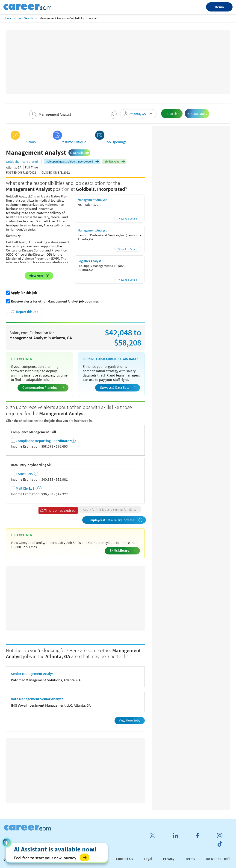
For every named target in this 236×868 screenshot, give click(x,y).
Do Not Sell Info (218, 859)
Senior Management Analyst (33, 674)
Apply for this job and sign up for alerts (110, 509)
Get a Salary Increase (115, 520)
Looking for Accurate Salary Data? (110, 359)
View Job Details (128, 218)
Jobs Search (25, 18)
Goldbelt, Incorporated (22, 162)
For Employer (21, 359)
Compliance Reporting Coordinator (43, 441)
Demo (219, 7)
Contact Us (124, 859)
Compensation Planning (43, 387)
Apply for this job (24, 293)
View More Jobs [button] (130, 720)
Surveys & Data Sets (118, 387)
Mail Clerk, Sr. (26, 488)
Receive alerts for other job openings (55, 301)
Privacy (169, 859)
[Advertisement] (118, 62)
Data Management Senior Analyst (37, 699)
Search (172, 114)
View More (36, 276)
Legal (148, 859)
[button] (138, 114)
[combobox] (73, 114)
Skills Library (123, 550)
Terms (190, 859)
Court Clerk (25, 474)
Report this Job (27, 312)
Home (7, 18)
